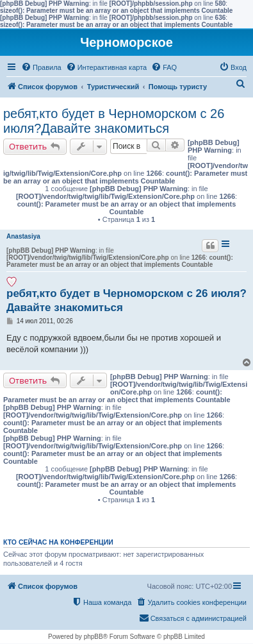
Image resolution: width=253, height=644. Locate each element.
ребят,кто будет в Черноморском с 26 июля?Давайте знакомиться (114, 121)
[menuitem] (41, 67)
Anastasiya (23, 236)
